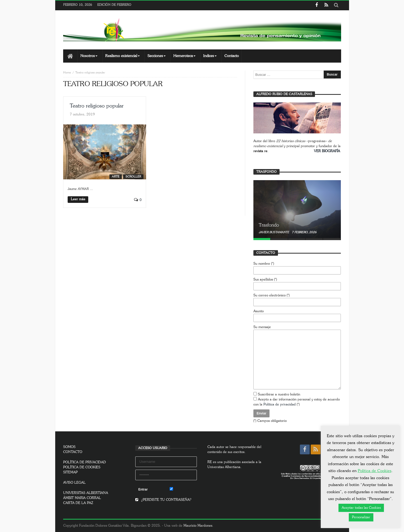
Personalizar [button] (361, 517)
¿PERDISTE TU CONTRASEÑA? (163, 500)
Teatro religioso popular (97, 106)
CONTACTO (73, 452)
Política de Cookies (375, 471)
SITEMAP (70, 472)
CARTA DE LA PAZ (78, 503)
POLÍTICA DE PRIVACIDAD (85, 462)
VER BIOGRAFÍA (327, 151)
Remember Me (183, 489)
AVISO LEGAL (74, 483)
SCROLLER (133, 177)
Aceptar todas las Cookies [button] (361, 508)
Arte (116, 177)
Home (67, 73)
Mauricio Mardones (198, 526)
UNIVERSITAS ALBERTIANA (86, 493)
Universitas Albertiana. (224, 467)
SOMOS (69, 447)
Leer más (78, 199)
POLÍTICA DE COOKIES (82, 467)
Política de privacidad (280, 405)
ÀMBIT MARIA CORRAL (82, 498)
